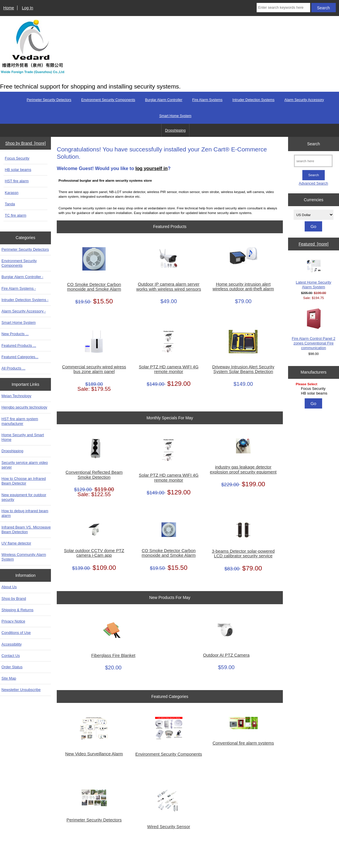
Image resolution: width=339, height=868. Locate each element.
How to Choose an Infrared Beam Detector (24, 481)
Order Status (12, 667)
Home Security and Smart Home (23, 437)
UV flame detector (16, 543)
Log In (27, 8)
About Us (9, 587)
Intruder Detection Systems (254, 100)
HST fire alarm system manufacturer (20, 421)
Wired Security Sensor (169, 827)
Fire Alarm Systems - (19, 288)
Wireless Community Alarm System (24, 557)
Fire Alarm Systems (207, 100)
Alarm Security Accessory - (24, 311)
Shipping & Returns (17, 610)
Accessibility (11, 644)
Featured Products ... (19, 345)
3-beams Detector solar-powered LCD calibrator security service (243, 554)
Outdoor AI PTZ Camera (226, 655)
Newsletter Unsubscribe (21, 690)
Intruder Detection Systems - (25, 300)
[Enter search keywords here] (283, 8)
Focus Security (17, 158)
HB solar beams (18, 170)
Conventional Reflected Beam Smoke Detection (94, 475)
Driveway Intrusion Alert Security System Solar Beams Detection (243, 369)
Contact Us (11, 656)
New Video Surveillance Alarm (94, 754)
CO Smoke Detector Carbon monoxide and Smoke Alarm (94, 287)
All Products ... (13, 368)
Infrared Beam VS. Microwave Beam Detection (26, 530)
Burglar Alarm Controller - (22, 277)
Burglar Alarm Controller (164, 100)
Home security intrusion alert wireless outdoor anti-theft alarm (243, 287)
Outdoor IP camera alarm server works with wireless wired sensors (168, 287)
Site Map (9, 678)
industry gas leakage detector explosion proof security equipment (243, 469)
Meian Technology (16, 396)
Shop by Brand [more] (25, 143)
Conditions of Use (16, 633)
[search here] (313, 161)
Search (314, 144)
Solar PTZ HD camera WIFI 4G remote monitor (169, 369)
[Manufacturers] (314, 389)
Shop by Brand (14, 599)
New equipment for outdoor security (24, 497)
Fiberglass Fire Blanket (113, 655)
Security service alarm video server (25, 465)
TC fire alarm (16, 215)
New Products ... (15, 334)
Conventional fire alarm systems (243, 743)
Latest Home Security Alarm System (314, 274)
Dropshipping (175, 130)
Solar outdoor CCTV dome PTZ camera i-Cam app (94, 553)
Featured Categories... (20, 357)
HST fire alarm (17, 181)
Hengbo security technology (24, 407)
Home (9, 8)
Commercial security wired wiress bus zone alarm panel (94, 369)
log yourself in (151, 168)
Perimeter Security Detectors (49, 100)
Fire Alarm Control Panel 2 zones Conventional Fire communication (314, 329)
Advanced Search (314, 183)
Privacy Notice (13, 621)
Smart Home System (175, 116)
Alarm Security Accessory (304, 100)
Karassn (12, 193)
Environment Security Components (108, 100)
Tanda (10, 204)
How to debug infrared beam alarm (25, 513)
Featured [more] (314, 244)
